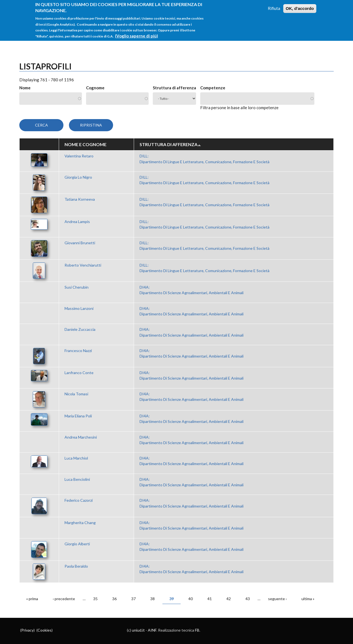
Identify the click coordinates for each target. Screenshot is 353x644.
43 (248, 599)
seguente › (277, 599)
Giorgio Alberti (77, 544)
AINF (152, 630)
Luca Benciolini (77, 479)
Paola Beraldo (76, 566)
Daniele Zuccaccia (80, 329)
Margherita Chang (80, 523)
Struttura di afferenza (174, 88)
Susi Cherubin (77, 287)
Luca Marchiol (76, 458)
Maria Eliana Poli (78, 416)
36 (114, 599)
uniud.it (138, 630)
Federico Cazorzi (79, 500)
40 (191, 599)
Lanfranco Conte (79, 373)
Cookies (45, 630)
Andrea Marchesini (81, 437)
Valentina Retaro (79, 156)
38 (153, 599)
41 (210, 599)
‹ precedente (64, 599)
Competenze (213, 88)
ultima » (308, 599)
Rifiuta (274, 5)
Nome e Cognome (85, 144)
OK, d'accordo (300, 5)
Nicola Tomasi (76, 394)
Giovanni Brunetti (80, 243)
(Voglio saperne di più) (137, 32)
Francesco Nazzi (78, 351)
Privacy (27, 630)
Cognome (95, 88)
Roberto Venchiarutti (83, 265)
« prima (32, 599)
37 (133, 599)
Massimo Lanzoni (79, 308)
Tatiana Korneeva (80, 199)
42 (229, 599)
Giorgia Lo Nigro (78, 177)
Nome (25, 88)
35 (95, 599)
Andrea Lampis (77, 222)
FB (197, 630)
